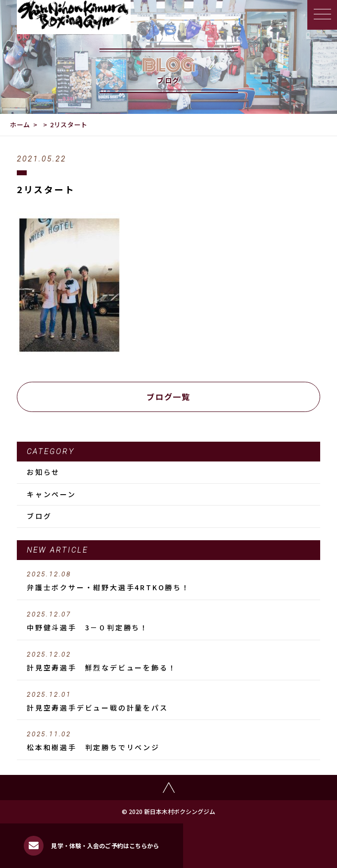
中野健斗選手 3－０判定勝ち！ (168, 621)
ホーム (20, 125)
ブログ (39, 516)
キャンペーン (51, 494)
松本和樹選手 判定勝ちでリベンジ (168, 741)
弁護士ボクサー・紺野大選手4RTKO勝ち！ (168, 581)
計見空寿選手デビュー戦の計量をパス (168, 702)
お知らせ (43, 472)
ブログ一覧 (168, 397)
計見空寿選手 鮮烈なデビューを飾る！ (168, 662)
